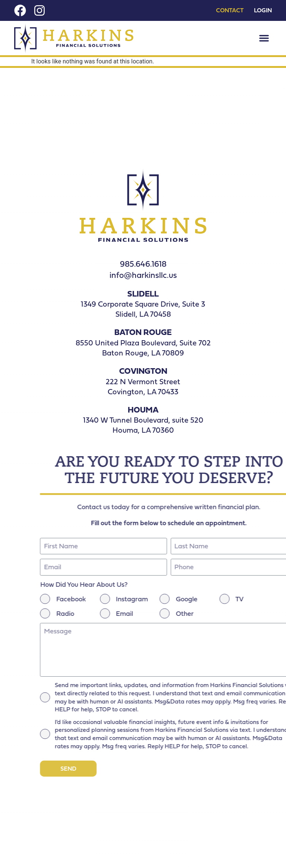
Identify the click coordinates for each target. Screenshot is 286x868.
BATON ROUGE (143, 332)
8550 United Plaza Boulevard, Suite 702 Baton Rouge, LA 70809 (143, 348)
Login (263, 10)
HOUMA (143, 409)
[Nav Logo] (74, 38)
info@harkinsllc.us (143, 275)
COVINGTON (143, 371)
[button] (264, 38)
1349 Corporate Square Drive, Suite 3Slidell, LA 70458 (143, 309)
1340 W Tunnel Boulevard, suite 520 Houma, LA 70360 (143, 425)
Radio (268, 614)
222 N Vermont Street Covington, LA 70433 (143, 386)
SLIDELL (143, 293)
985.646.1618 (143, 264)
